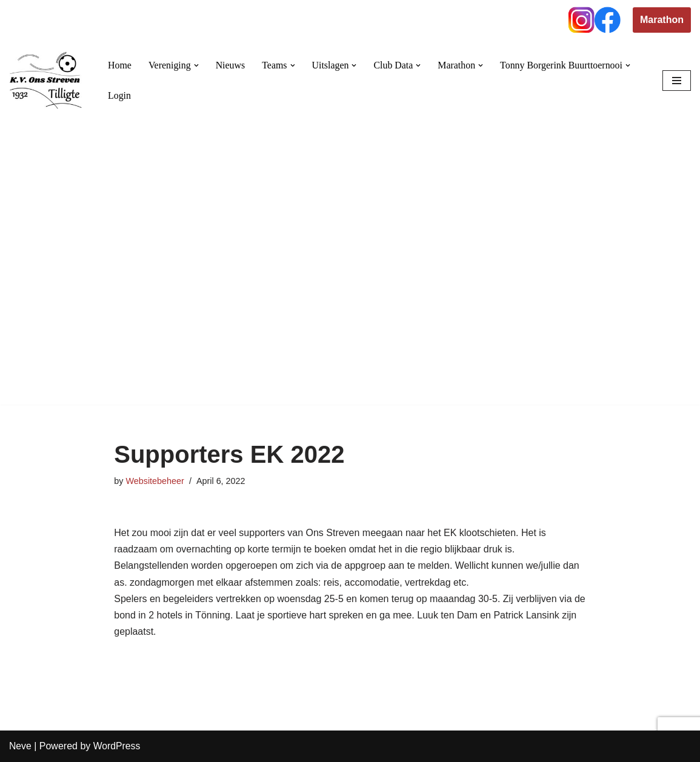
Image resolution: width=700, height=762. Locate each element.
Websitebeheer (155, 481)
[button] (196, 65)
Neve (20, 747)
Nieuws (231, 65)
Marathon (662, 20)
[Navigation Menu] (677, 81)
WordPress (117, 747)
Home (120, 65)
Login (119, 95)
